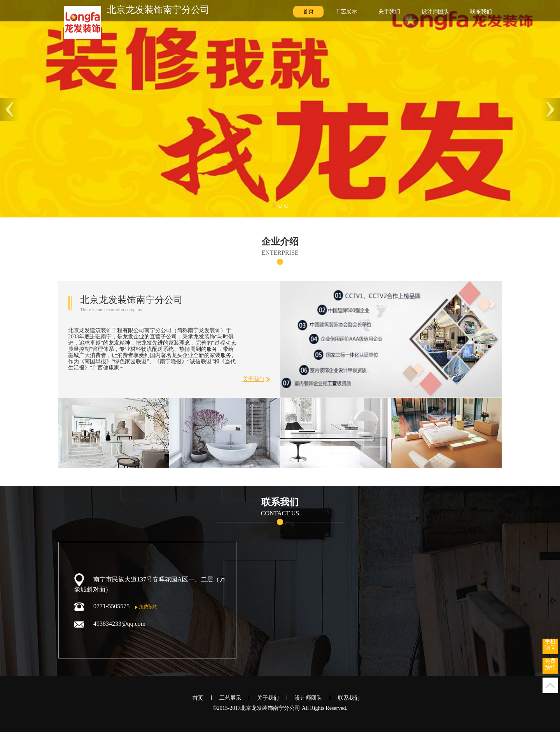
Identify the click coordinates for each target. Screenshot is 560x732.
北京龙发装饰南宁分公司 (158, 10)
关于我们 (389, 11)
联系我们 (481, 11)
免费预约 (146, 607)
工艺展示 (346, 11)
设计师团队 (435, 11)
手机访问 (550, 645)
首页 (308, 11)
